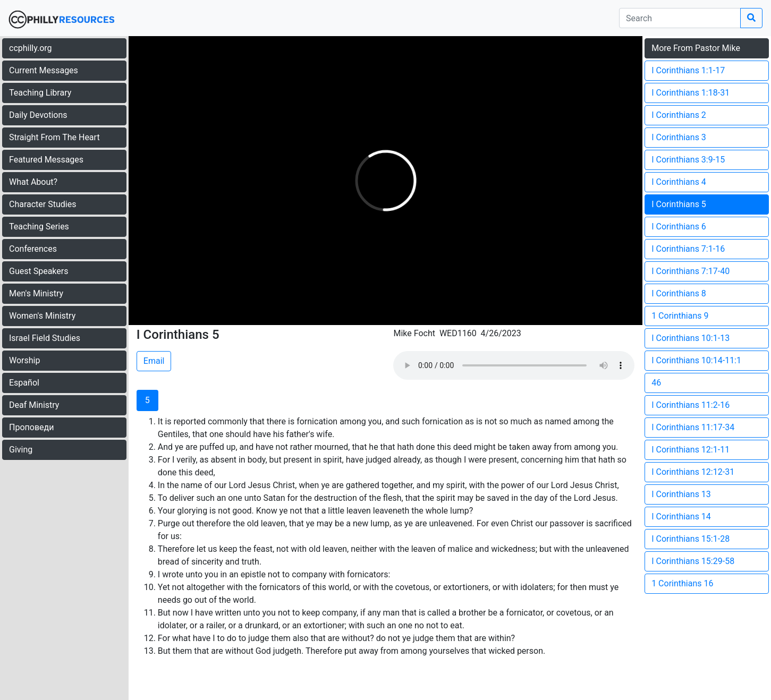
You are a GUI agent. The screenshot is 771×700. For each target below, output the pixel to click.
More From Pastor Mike (696, 48)
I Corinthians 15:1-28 (690, 539)
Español (24, 383)
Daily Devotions (38, 115)
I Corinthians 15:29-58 (693, 561)
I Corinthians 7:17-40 (690, 271)
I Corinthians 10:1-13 (690, 338)
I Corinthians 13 (681, 494)
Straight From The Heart (54, 137)
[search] (680, 18)
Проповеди (31, 427)
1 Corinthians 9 (680, 316)
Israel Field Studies (45, 338)
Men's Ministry (36, 293)
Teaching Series (39, 227)
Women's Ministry (42, 316)
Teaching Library (40, 93)
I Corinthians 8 (679, 293)
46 (656, 383)
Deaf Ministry (34, 405)
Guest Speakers (39, 271)
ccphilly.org (31, 48)
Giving (21, 450)
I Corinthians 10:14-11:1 (696, 360)
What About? (33, 182)
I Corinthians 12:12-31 (693, 472)
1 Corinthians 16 (682, 583)
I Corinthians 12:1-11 (690, 450)
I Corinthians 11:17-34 (693, 427)
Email (154, 361)
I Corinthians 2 (679, 115)
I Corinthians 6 (679, 227)
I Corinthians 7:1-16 (688, 249)
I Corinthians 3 (679, 137)
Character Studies (43, 204)
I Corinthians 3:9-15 (688, 160)
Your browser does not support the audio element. (514, 365)
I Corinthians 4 (679, 182)
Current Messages (44, 70)
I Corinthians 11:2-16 (690, 405)
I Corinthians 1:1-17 (688, 70)
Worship (24, 360)
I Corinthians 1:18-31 (690, 93)
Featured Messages (46, 160)
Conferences (33, 249)
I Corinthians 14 (681, 517)
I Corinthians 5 (679, 204)
